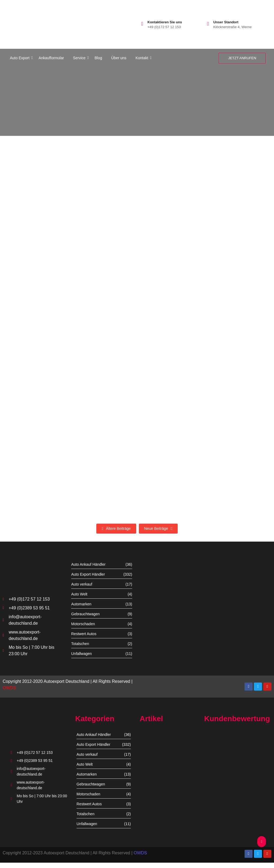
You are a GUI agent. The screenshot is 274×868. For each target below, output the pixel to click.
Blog (98, 58)
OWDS (9, 688)
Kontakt (143, 58)
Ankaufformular (51, 58)
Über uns (119, 58)
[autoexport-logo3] (26, 23)
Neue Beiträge (158, 528)
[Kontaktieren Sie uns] (142, 24)
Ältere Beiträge (116, 528)
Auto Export (21, 58)
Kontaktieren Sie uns (165, 22)
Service (80, 58)
